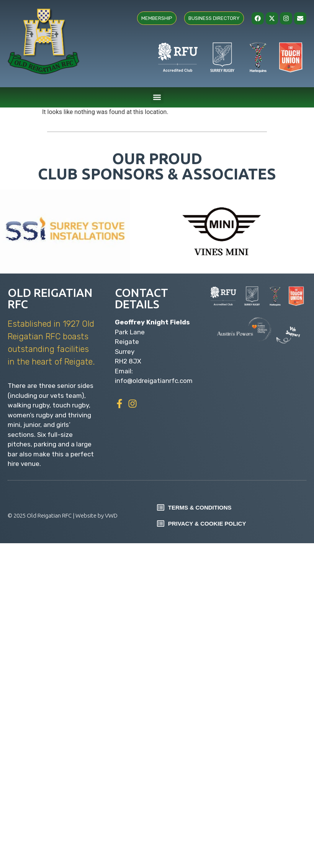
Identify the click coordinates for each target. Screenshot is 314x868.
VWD (111, 515)
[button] (157, 97)
